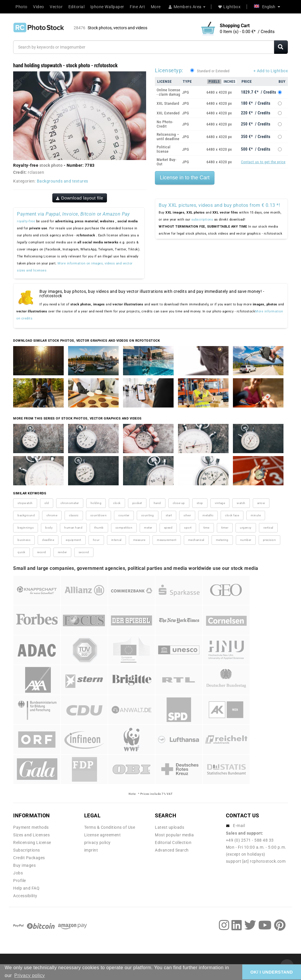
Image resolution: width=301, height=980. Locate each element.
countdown (99, 515)
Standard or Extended (213, 71)
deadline (48, 540)
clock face (232, 515)
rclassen (36, 172)
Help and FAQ (26, 888)
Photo (21, 7)
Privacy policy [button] (30, 975)
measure (139, 540)
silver (187, 515)
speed (168, 528)
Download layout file (80, 198)
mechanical (196, 540)
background (26, 515)
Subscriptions (27, 850)
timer (225, 528)
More (156, 7)
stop (200, 503)
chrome (52, 515)
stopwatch (25, 503)
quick (21, 552)
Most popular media (174, 835)
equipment (73, 540)
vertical (268, 528)
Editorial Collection (173, 843)
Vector (56, 7)
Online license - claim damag (168, 92)
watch (241, 503)
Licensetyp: (169, 70)
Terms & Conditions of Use (110, 827)
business (24, 540)
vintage (220, 503)
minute (256, 515)
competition (124, 528)
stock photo (51, 165)
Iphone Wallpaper (107, 7)
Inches (229, 82)
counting (148, 515)
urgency (246, 528)
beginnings (26, 528)
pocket (137, 503)
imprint (91, 850)
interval (116, 540)
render (62, 552)
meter (148, 528)
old (47, 503)
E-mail (239, 826)
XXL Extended (168, 113)
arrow (261, 503)
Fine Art (137, 7)
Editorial (77, 7)
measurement (167, 540)
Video (39, 7)
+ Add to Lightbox (271, 71)
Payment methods (31, 827)
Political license (164, 149)
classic (74, 515)
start (169, 515)
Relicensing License (32, 843)
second (84, 552)
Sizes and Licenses (31, 835)
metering (222, 540)
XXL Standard (168, 103)
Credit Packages (29, 858)
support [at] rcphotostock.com (256, 861)
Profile (20, 881)
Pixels (214, 82)
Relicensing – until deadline (168, 137)
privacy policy (97, 843)
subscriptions (202, 220)
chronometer (70, 503)
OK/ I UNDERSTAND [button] (272, 972)
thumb (99, 528)
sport (188, 528)
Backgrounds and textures (63, 181)
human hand (73, 528)
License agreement (103, 835)
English (267, 7)
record (42, 552)
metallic (208, 515)
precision (270, 540)
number (246, 540)
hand (157, 503)
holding (96, 503)
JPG (186, 92)
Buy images (24, 865)
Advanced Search (172, 850)
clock (117, 503)
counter (124, 515)
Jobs (18, 873)
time (206, 528)
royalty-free (26, 221)
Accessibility (25, 896)
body (49, 528)
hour (96, 540)
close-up (179, 503)
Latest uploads (169, 827)
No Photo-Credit (165, 124)
